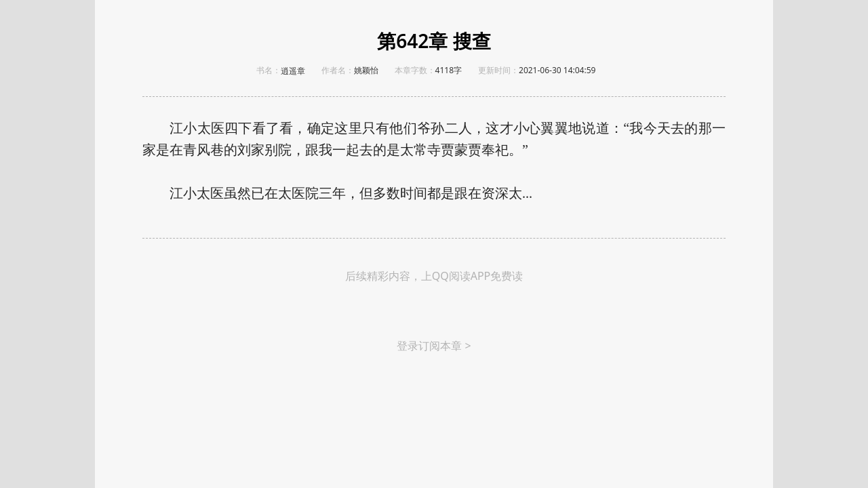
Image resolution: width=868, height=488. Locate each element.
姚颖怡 (366, 70)
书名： (269, 70)
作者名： (338, 70)
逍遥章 (293, 71)
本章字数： (415, 70)
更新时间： (498, 70)
